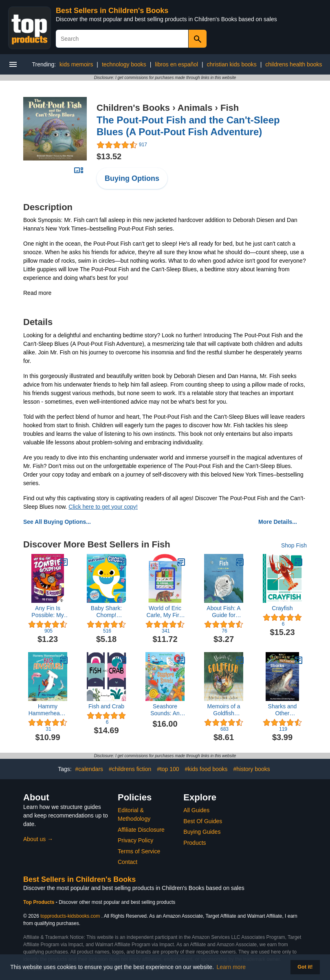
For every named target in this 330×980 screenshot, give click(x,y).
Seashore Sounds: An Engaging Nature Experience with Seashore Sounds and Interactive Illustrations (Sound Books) (165, 710)
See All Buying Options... (57, 522)
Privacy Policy (135, 840)
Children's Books (133, 108)
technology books (124, 64)
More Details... (278, 522)
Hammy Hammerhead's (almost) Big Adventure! (48, 710)
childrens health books (294, 64)
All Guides (196, 810)
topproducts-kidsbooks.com (70, 916)
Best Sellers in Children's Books (112, 11)
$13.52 (109, 156)
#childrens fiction (130, 769)
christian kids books (232, 64)
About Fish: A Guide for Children (223, 612)
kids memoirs (76, 64)
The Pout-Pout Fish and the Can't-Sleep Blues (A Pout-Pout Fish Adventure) (188, 126)
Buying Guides (202, 832)
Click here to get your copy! (103, 507)
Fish (230, 108)
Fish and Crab (106, 706)
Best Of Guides (203, 821)
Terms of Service (139, 851)
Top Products (40, 902)
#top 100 (168, 769)
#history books (252, 769)
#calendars (89, 769)
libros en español (176, 64)
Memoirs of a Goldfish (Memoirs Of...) (223, 710)
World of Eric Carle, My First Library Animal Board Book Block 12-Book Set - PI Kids (165, 612)
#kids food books (206, 769)
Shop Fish (294, 545)
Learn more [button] (231, 967)
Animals (195, 108)
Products (195, 843)
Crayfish (282, 608)
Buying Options (132, 178)
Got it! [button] (305, 967)
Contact (128, 862)
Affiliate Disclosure (141, 830)
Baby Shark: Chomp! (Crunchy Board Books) (107, 612)
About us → (38, 839)
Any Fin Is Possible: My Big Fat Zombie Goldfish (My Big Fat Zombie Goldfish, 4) (48, 612)
